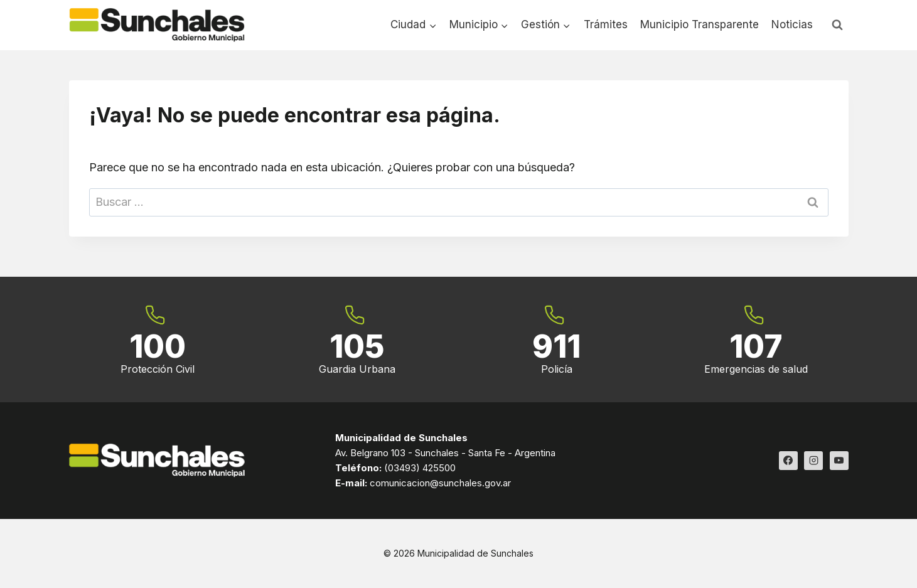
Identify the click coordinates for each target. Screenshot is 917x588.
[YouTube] (839, 461)
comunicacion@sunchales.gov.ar (440, 483)
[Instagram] (813, 461)
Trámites (606, 24)
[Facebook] (788, 461)
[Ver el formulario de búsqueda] (837, 25)
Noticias (792, 24)
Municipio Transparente (700, 24)
